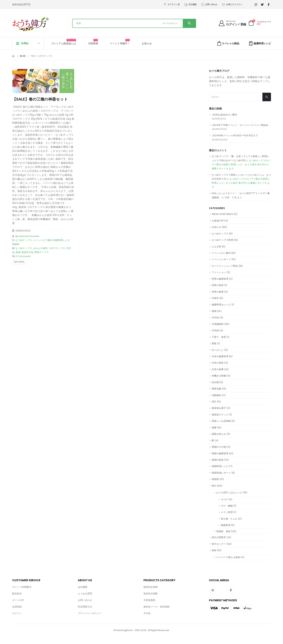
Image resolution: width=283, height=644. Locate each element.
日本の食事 (218, 369)
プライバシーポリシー (90, 613)
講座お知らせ (219, 434)
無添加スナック (220, 415)
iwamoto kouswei (29, 236)
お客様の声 (218, 221)
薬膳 (214, 428)
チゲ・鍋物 (227, 506)
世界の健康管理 (220, 279)
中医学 (215, 298)
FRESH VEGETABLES (223, 214)
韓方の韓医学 (219, 537)
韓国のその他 (219, 447)
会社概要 (83, 587)
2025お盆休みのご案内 (225, 115)
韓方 (214, 486)
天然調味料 (218, 324)
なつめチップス (24, 240)
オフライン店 (171, 4)
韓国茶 (16, 244)
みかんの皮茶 (40, 248)
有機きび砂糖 (219, 376)
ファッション (219, 272)
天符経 (215, 330)
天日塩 (215, 318)
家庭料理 (226, 525)
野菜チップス (42, 252)
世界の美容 (218, 285)
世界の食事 (218, 292)
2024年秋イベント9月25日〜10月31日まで (235, 135)
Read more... (20, 262)
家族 (214, 343)
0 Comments (23, 256)
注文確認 (190, 4)
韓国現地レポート (221, 473)
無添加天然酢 (151, 594)
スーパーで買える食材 (228, 557)
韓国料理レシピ (62, 240)
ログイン (17, 613)
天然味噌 (93, 42)
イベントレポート (221, 259)
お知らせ (147, 43)
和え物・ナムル (229, 519)
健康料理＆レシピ (221, 305)
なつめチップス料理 (222, 240)
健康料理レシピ (259, 43)
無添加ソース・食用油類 (156, 607)
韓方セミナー (219, 544)
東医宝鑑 (216, 389)
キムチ (224, 499)
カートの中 (18, 600)
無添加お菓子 (219, 408)
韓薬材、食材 (223, 531)
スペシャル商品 (228, 43)
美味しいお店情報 (221, 421)
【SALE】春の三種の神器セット (40, 99)
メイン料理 (227, 512)
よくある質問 (85, 594)
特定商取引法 (85, 607)
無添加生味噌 (151, 587)
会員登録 (17, 607)
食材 (214, 550)
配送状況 (17, 594)
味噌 (214, 311)
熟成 (18, 252)
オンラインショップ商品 (225, 266)
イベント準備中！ (120, 42)
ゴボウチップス (57, 248)
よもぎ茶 (216, 247)
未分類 (215, 382)
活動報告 (216, 395)
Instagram (213, 590)
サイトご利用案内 (22, 587)
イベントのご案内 (43, 240)
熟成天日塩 (27, 252)
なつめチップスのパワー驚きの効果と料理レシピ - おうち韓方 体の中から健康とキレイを (241, 164)
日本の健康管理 (220, 356)
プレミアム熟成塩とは (64, 42)
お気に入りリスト (232, 4)
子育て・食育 (219, 337)
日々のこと (218, 350)
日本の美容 (218, 363)
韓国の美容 (218, 460)
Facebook (231, 590)
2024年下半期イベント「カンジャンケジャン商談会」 (241, 125)
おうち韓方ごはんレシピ (229, 492)
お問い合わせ (209, 4)
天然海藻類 (149, 600)
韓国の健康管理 (220, 453)
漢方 (214, 402)
